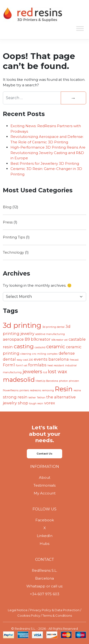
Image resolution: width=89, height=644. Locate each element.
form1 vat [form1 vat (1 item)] (22, 366)
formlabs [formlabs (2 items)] (37, 365)
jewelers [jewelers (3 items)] (32, 372)
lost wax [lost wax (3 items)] (58, 372)
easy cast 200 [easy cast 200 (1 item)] (25, 360)
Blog (7, 207)
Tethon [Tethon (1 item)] (41, 398)
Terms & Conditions (57, 615)
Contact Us (44, 454)
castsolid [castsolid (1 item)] (40, 347)
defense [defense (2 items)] (67, 353)
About (45, 477)
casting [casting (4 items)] (24, 346)
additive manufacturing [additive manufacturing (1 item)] (50, 334)
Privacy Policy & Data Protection (55, 610)
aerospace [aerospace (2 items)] (13, 339)
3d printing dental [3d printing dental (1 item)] (53, 327)
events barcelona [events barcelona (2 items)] (51, 359)
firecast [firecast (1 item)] (74, 360)
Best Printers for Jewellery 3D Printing (45, 163)
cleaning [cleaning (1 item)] (26, 354)
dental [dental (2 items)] (9, 359)
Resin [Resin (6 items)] (64, 389)
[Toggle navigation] (80, 15)
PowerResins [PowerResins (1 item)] (11, 390)
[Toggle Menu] (80, 28)
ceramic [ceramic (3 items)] (56, 347)
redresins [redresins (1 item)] (35, 390)
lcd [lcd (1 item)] (45, 372)
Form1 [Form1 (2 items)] (9, 365)
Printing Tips (14, 237)
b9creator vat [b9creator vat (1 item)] (60, 340)
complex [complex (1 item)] (52, 354)
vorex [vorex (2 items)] (50, 403)
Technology (13, 252)
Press (8, 222)
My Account (45, 493)
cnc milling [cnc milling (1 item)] (39, 354)
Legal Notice (18, 610)
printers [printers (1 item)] (24, 390)
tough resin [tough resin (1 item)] (36, 404)
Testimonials (44, 485)
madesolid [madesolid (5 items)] (19, 380)
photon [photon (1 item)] (63, 381)
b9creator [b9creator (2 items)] (41, 339)
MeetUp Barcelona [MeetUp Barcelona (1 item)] (47, 381)
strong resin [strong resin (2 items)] (15, 397)
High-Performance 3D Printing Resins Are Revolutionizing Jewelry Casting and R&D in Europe (48, 153)
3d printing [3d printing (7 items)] (22, 325)
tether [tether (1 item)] (32, 398)
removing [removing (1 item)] (48, 390)
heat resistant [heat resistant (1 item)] (56, 366)
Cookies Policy (29, 615)
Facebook (45, 520)
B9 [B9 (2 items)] (27, 339)
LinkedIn (45, 536)
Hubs (44, 544)
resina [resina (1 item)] (77, 390)
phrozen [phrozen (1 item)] (74, 381)
